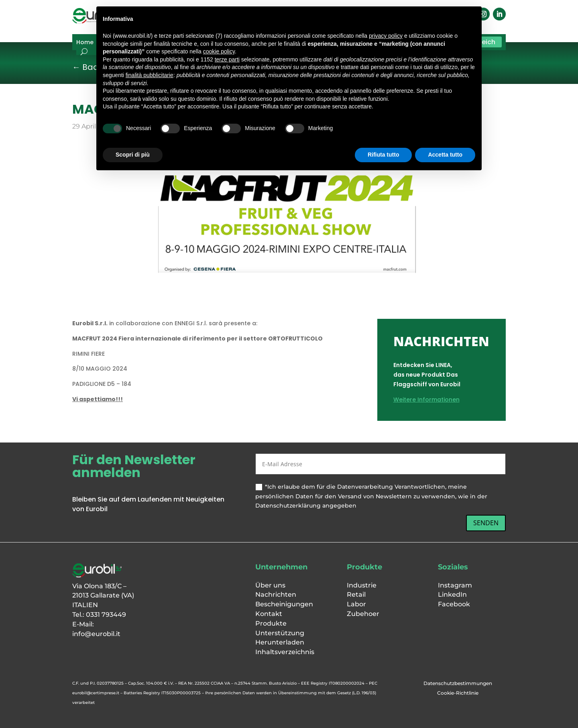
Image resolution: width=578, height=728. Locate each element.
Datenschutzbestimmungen (458, 683)
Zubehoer (363, 614)
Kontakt (269, 614)
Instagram (455, 585)
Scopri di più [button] (133, 155)
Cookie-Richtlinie (458, 693)
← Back (87, 67)
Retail (356, 594)
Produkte (271, 623)
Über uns (270, 585)
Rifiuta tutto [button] (384, 155)
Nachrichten (276, 594)
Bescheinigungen (284, 604)
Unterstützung (280, 633)
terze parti (227, 59)
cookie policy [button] (219, 51)
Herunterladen (280, 642)
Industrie (362, 585)
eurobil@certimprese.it (96, 693)
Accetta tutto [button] (445, 155)
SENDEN (486, 523)
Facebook (454, 604)
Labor (356, 604)
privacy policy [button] (386, 36)
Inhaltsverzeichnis (285, 652)
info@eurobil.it (96, 634)
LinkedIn (452, 594)
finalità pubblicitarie (150, 75)
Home (85, 43)
